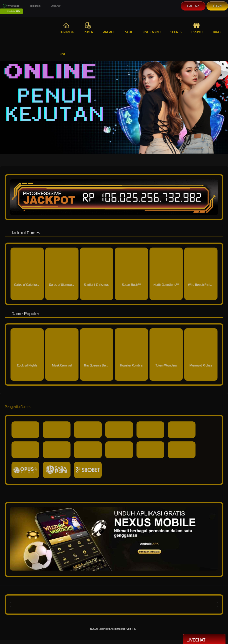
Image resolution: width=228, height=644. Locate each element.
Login (217, 6)
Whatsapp (11, 6)
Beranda (67, 28)
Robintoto (104, 629)
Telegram (33, 6)
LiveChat (53, 6)
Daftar (193, 6)
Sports (176, 28)
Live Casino (152, 28)
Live (63, 50)
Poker (89, 28)
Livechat (204, 640)
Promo (197, 28)
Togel (217, 28)
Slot (129, 28)
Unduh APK (11, 11)
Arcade (109, 28)
